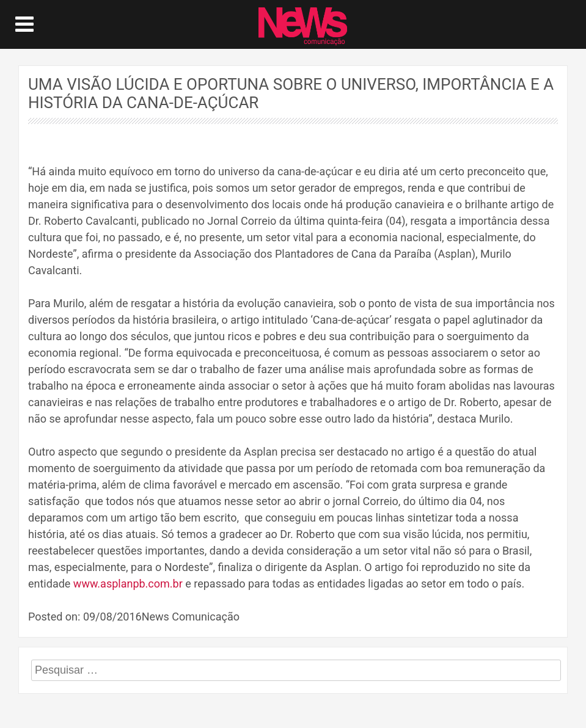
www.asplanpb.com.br (128, 584)
